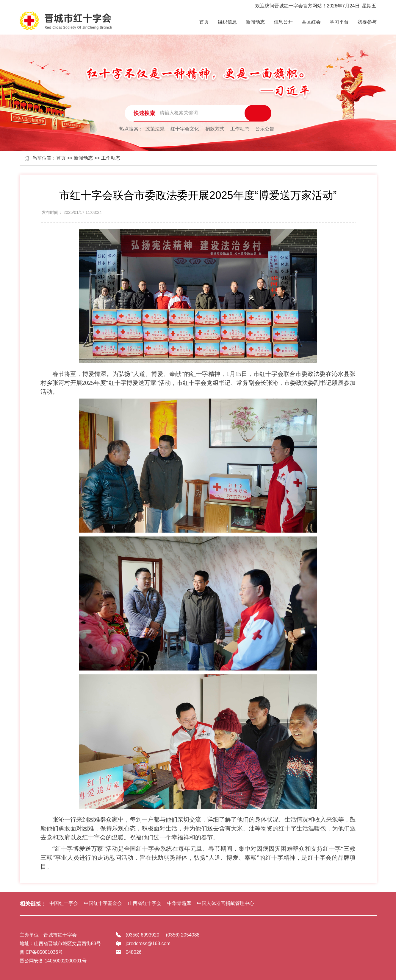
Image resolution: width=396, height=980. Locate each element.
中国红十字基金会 (103, 903)
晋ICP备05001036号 (41, 952)
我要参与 (367, 22)
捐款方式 (215, 129)
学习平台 (339, 22)
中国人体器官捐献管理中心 (226, 903)
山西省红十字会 (145, 903)
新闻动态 (255, 22)
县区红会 (311, 22)
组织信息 (227, 22)
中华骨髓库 (179, 903)
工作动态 (240, 129)
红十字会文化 (185, 129)
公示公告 (265, 129)
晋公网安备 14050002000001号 (53, 961)
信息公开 (283, 22)
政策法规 (155, 129)
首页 (204, 22)
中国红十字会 (64, 903)
